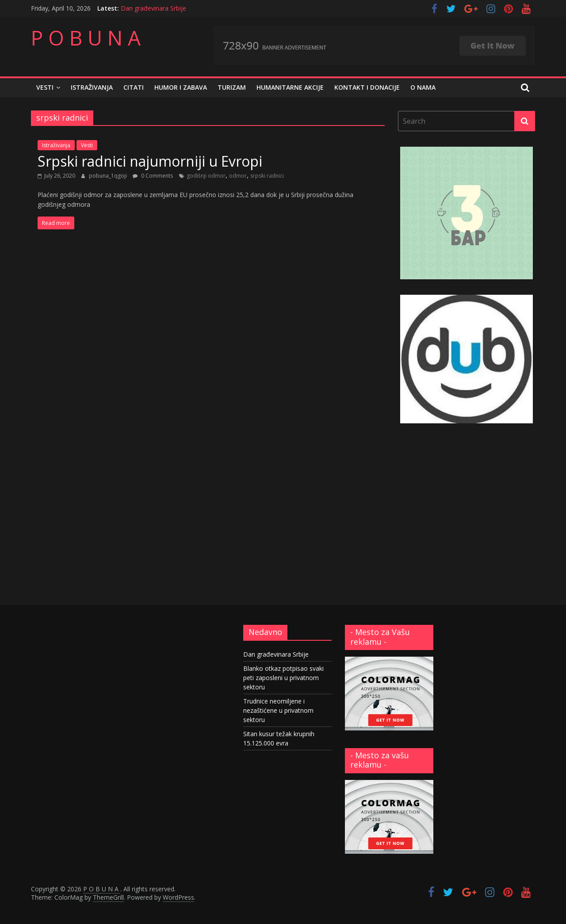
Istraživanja (92, 87)
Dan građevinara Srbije (153, 8)
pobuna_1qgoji (109, 176)
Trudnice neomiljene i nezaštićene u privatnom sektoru (278, 710)
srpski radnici (267, 176)
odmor (238, 176)
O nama (423, 87)
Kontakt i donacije (367, 87)
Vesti (45, 87)
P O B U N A (86, 38)
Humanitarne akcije (290, 87)
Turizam (232, 87)
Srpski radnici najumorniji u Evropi (150, 161)
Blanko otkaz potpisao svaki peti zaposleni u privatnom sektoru (283, 678)
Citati (134, 87)
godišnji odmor (206, 176)
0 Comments (153, 176)
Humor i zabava (181, 87)
